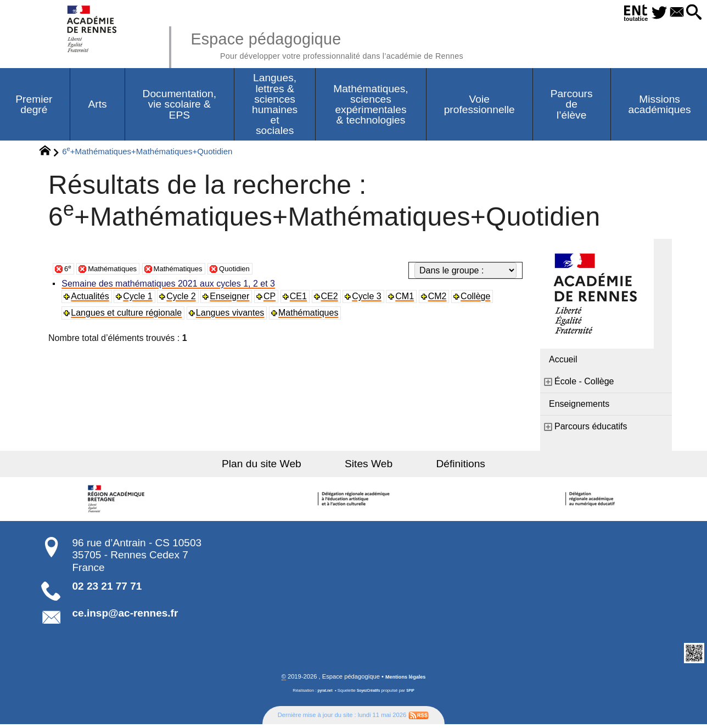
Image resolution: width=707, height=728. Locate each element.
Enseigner (233, 299)
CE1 (303, 299)
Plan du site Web (281, 466)
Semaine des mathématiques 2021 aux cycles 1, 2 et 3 (170, 286)
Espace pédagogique (357, 44)
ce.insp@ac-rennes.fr (125, 616)
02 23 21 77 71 (107, 589)
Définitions (441, 466)
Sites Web (369, 466)
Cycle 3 (372, 299)
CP (273, 299)
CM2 (444, 299)
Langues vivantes (232, 315)
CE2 (334, 299)
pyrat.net (321, 694)
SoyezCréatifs (369, 694)
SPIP (414, 694)
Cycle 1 (140, 299)
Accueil (563, 362)
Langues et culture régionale (128, 315)
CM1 (411, 299)
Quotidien (262, 271)
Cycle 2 (184, 299)
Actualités (92, 299)
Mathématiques (119, 271)
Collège (482, 299)
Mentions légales (406, 680)
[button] (691, 13)
